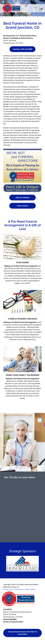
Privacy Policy (8, 589)
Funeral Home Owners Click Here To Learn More (22, 633)
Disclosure (19, 589)
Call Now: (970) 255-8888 (22, 49)
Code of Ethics (22, 206)
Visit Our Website (22, 198)
